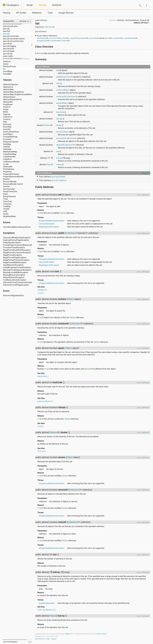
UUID (5, 211)
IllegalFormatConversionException (17, 253)
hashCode (60, 112)
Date (5, 122)
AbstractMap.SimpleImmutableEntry (18, 94)
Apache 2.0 (69, 634)
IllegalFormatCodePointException (17, 250)
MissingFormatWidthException (16, 272)
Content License (101, 634)
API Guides (21, 13)
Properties (7, 172)
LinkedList (7, 159)
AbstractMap (8, 89)
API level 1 (145, 23)
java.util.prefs (9, 49)
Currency (7, 119)
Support (54, 639)
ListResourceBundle (11, 162)
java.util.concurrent (11, 36)
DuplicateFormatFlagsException (16, 240)
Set (5, 69)
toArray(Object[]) (47, 610)
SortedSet (7, 74)
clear (58, 83)
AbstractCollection (11, 84)
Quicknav (21, 5)
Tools (50, 13)
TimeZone (7, 204)
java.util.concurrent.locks (13, 41)
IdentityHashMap (10, 152)
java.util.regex (9, 51)
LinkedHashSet (9, 157)
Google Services (66, 13)
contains (60, 90)
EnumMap (7, 127)
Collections (8, 117)
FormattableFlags (10, 137)
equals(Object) (45, 401)
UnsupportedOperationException (52, 221)
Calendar (7, 114)
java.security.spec (10, 26)
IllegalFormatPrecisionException (16, 260)
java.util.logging (10, 46)
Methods (121, 20)
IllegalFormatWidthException (15, 262)
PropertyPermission (11, 174)
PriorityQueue (9, 169)
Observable (8, 167)
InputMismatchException (13, 265)
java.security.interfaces (13, 24)
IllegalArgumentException (49, 227)
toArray (59, 158)
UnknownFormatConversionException (18, 282)
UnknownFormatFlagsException (16, 285)
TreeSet (6, 209)
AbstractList (8, 87)
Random (7, 179)
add (58, 70)
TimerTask (7, 201)
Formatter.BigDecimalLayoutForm (17, 227)
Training (6, 13)
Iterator (47, 125)
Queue (6, 64)
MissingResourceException (14, 275)
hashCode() (43, 376)
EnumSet (7, 129)
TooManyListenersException (15, 280)
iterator (59, 125)
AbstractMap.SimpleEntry (14, 92)
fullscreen (30, 642)
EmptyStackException (12, 243)
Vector (6, 214)
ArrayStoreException (47, 603)
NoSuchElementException (14, 277)
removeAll (60, 138)
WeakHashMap (9, 216)
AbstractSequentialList (12, 99)
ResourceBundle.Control (13, 184)
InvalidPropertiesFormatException (17, 267)
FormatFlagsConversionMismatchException (21, 245)
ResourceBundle (10, 182)
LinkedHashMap (10, 154)
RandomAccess (10, 66)
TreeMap (7, 206)
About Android (40, 639)
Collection (48, 27)
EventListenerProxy (11, 132)
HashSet (7, 147)
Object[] (50, 165)
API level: (23, 21)
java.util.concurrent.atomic (14, 39)
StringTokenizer (10, 196)
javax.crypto (8, 56)
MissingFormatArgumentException (17, 270)
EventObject (8, 134)
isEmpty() (42, 290)
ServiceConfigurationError (14, 295)
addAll (59, 77)
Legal (48, 639)
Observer (7, 61)
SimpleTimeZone (10, 191)
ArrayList (7, 107)
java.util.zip (8, 54)
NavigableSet (42, 41)
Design (30, 5)
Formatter (7, 139)
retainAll (59, 145)
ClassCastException (47, 224)
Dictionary (7, 124)
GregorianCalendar (11, 142)
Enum (107, 38)
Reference (37, 13)
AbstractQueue (9, 97)
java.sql (6, 29)
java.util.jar (8, 44)
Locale (6, 164)
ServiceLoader (9, 189)
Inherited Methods (132, 20)
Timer (6, 199)
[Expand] (146, 173)
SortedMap (8, 71)
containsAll (61, 97)
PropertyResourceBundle (13, 177)
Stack (5, 194)
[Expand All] (145, 20)
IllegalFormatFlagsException (15, 257)
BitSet (6, 112)
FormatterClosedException (14, 248)
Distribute (57, 5)
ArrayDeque (8, 104)
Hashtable (7, 149)
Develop (43, 5)
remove (59, 132)
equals (59, 103)
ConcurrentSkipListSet (58, 38)
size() (41, 293)
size (58, 151)
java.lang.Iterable (58, 177)
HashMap (7, 144)
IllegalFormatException (13, 255)
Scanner (6, 187)
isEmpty (59, 119)
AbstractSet (8, 102)
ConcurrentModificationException (17, 238)
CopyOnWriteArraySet (78, 38)
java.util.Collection (59, 180)
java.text (7, 31)
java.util (6, 34)
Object (67, 90)
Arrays (6, 109)
